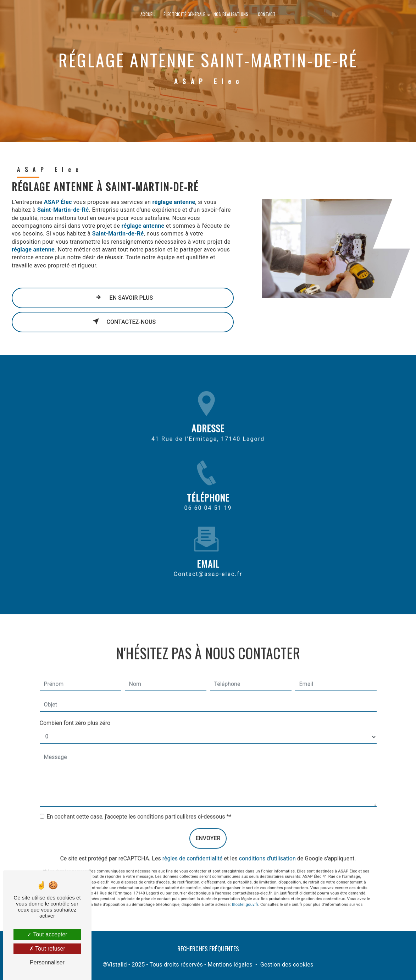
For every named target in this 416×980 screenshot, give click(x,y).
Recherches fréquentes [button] (208, 948)
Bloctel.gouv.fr (245, 896)
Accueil (148, 14)
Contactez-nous (123, 321)
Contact (267, 14)
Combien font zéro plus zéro (75, 715)
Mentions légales (230, 965)
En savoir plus (123, 297)
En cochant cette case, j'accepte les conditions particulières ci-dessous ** (139, 808)
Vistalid (117, 965)
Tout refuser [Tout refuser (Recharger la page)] (47, 949)
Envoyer (208, 830)
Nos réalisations (231, 14)
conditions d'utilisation (267, 850)
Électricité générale (184, 14)
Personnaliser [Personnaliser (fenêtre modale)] (47, 962)
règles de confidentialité (193, 850)
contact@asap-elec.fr (208, 566)
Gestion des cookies (287, 965)
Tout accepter (47, 934)
